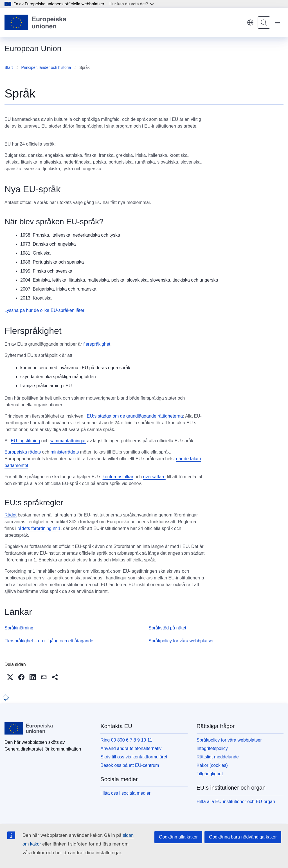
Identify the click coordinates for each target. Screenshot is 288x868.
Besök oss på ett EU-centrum (130, 765)
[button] (10, 677)
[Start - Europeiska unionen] (36, 22)
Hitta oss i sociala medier (125, 793)
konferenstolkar (118, 477)
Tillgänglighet (210, 774)
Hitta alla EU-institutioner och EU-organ (236, 802)
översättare (154, 477)
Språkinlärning (19, 628)
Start (9, 67)
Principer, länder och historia (46, 67)
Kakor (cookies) (212, 765)
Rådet (11, 515)
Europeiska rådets (23, 452)
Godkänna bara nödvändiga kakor (243, 837)
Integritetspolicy (212, 748)
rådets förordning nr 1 (39, 528)
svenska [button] (250, 22)
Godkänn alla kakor (178, 837)
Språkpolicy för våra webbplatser (181, 641)
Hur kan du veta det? (131, 4)
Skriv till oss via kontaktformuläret (134, 757)
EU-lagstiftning (25, 441)
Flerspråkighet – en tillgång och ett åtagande (49, 641)
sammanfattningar (68, 441)
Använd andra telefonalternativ (131, 748)
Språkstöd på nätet (167, 628)
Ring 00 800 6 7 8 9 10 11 (126, 740)
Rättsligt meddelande (218, 757)
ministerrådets (65, 452)
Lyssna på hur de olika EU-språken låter (44, 310)
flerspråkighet (97, 344)
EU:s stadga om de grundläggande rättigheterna (135, 416)
